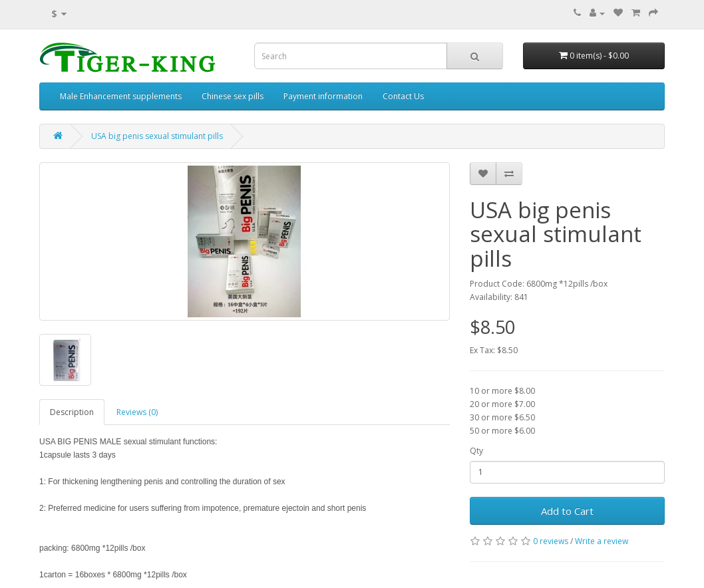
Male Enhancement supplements (121, 96)
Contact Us (403, 96)
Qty (476, 451)
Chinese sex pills (233, 96)
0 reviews (551, 541)
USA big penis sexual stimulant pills (157, 136)
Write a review (602, 541)
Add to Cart (567, 511)
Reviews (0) (137, 412)
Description (72, 412)
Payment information (323, 96)
